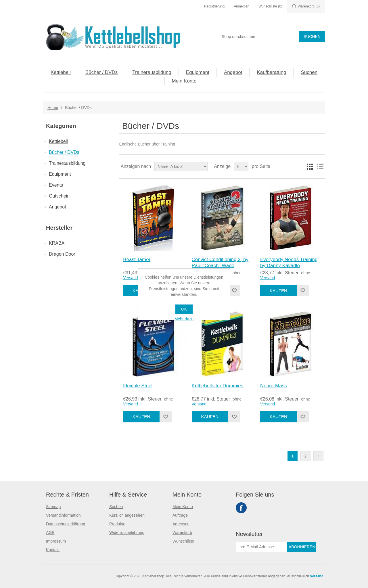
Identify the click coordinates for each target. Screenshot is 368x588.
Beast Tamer (137, 259)
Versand (130, 278)
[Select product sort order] (181, 166)
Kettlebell (61, 72)
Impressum (56, 541)
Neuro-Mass (274, 386)
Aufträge (180, 515)
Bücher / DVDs (101, 72)
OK (184, 309)
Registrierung (214, 6)
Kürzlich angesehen (127, 515)
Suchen (309, 72)
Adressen (181, 524)
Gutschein (59, 196)
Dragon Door (62, 254)
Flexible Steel (138, 386)
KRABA (57, 243)
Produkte (117, 524)
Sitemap (53, 507)
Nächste (318, 456)
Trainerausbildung (152, 72)
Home (53, 108)
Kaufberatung (271, 72)
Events (56, 185)
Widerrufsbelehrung (127, 533)
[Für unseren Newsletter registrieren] (262, 547)
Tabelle (310, 166)
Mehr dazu (184, 319)
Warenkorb (182, 533)
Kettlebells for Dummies (218, 386)
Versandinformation (63, 515)
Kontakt (53, 550)
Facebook (241, 508)
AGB (50, 533)
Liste (320, 166)
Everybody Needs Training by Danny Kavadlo (289, 262)
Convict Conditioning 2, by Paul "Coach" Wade (220, 262)
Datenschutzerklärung (66, 524)
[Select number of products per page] (241, 166)
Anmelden (241, 6)
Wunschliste (183, 541)
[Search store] (259, 37)
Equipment (198, 72)
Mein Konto (184, 81)
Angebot (233, 72)
